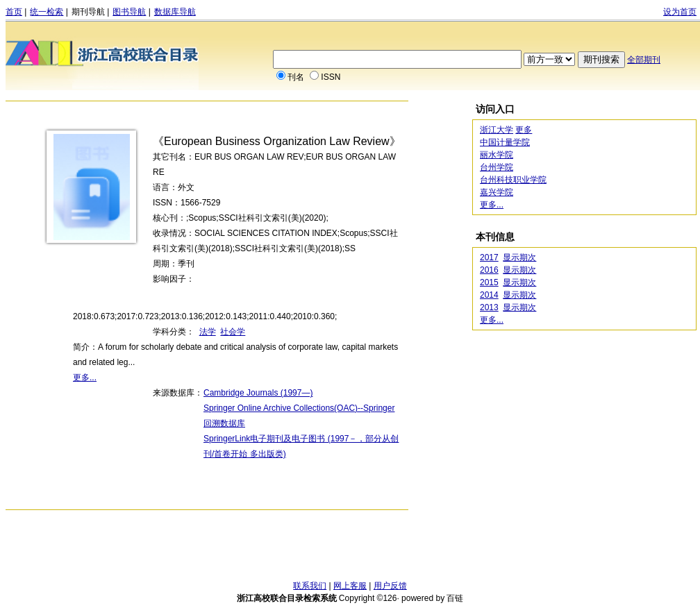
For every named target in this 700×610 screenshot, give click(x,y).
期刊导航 (88, 12)
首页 (14, 12)
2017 (489, 257)
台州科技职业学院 (513, 180)
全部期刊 (644, 60)
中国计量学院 (505, 142)
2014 (489, 295)
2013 (489, 307)
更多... (85, 378)
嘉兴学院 (497, 192)
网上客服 (350, 586)
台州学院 (497, 167)
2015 (489, 282)
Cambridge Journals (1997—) (258, 393)
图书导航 (129, 12)
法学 (208, 332)
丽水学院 (497, 155)
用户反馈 (390, 586)
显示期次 (519, 257)
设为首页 (680, 12)
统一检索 (47, 12)
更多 (524, 130)
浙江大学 (497, 130)
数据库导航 (175, 12)
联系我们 (310, 586)
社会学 (233, 332)
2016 (489, 270)
